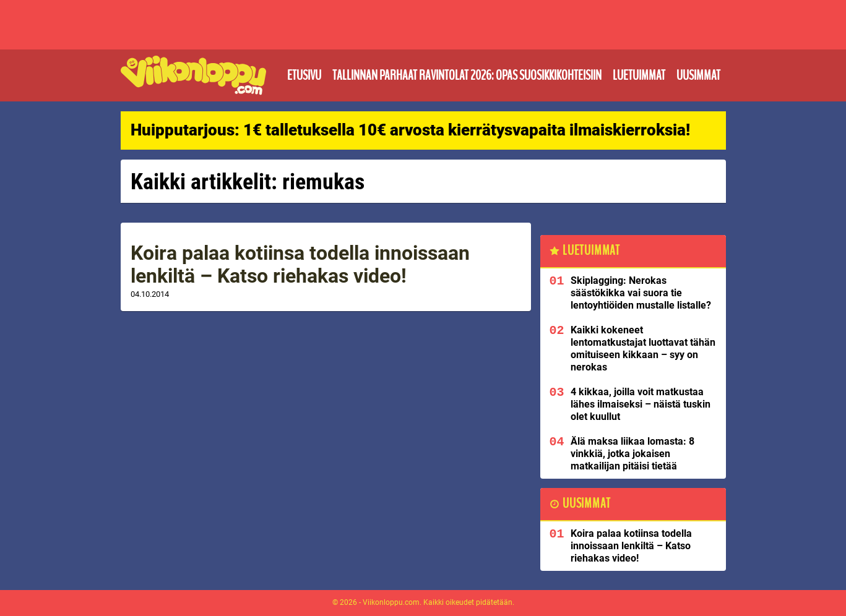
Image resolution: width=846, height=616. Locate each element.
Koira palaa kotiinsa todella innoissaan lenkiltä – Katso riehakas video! (300, 264)
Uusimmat (698, 75)
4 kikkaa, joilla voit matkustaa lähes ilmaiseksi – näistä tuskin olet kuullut (641, 404)
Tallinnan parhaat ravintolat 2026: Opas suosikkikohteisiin (467, 75)
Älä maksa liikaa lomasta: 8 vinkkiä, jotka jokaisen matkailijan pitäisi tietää (632, 454)
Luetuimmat (639, 75)
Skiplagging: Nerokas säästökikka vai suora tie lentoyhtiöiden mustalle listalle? (641, 293)
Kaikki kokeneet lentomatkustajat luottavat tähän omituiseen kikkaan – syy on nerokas (643, 349)
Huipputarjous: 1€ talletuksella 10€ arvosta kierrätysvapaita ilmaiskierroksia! (410, 130)
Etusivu (304, 75)
